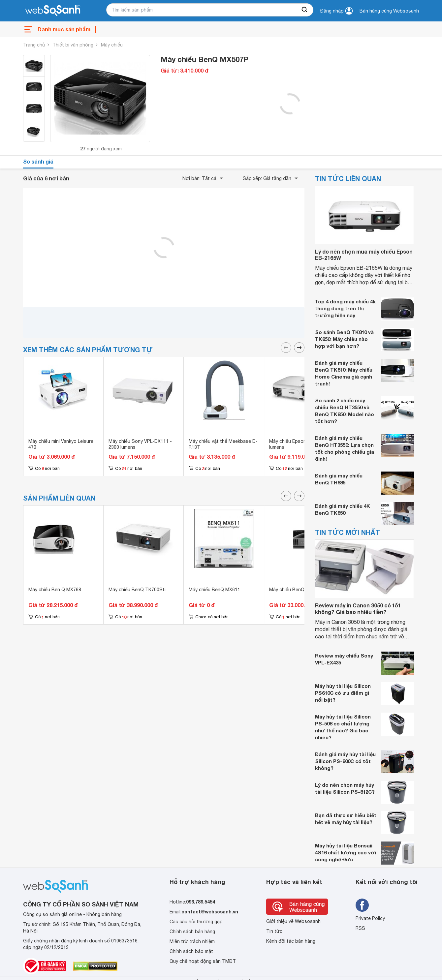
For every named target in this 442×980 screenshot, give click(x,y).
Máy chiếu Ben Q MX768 (55, 590)
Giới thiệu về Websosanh (293, 921)
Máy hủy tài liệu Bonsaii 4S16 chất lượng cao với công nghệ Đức (346, 852)
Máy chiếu (112, 45)
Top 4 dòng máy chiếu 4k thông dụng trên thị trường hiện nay (345, 308)
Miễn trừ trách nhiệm (192, 941)
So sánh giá (38, 161)
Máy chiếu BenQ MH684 (295, 590)
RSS (360, 928)
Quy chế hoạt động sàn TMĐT (203, 961)
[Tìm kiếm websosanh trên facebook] (362, 905)
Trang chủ (34, 45)
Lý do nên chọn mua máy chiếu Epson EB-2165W (364, 255)
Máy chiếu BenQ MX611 (214, 590)
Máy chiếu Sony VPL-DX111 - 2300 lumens (140, 444)
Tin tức (274, 931)
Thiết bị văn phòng (73, 45)
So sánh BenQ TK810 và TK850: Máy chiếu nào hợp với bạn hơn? (344, 339)
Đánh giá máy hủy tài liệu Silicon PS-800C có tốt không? (345, 761)
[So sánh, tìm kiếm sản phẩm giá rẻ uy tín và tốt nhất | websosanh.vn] (53, 11)
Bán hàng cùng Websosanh (389, 11)
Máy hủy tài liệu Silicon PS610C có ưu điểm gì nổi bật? (343, 693)
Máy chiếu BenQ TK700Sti (137, 590)
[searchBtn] (305, 10)
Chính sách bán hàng (192, 932)
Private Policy (370, 918)
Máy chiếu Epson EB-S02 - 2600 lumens (304, 444)
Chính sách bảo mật (191, 951)
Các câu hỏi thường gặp (196, 922)
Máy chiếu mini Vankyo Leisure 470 (61, 444)
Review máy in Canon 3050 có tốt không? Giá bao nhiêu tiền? (358, 608)
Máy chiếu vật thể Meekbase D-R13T (223, 444)
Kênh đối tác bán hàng (291, 941)
